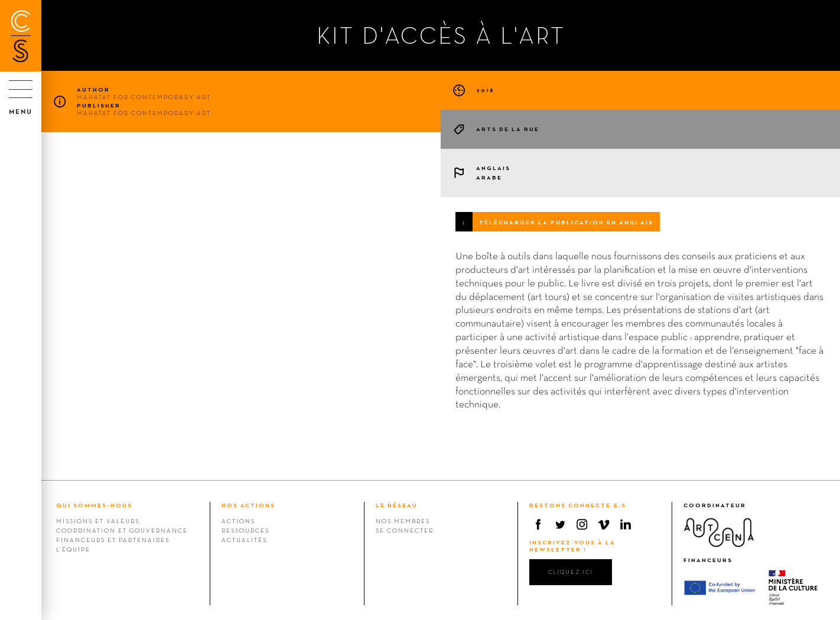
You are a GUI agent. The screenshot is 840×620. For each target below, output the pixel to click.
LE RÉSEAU (397, 505)
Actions (238, 521)
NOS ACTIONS (248, 505)
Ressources (245, 530)
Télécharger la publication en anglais (566, 222)
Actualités (244, 540)
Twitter (560, 524)
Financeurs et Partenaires (113, 540)
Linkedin (626, 524)
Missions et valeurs (98, 521)
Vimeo (604, 524)
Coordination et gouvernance (122, 530)
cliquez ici (571, 572)
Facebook (538, 524)
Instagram (582, 524)
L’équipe (73, 549)
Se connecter (405, 530)
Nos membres (403, 521)
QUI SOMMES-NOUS (94, 505)
